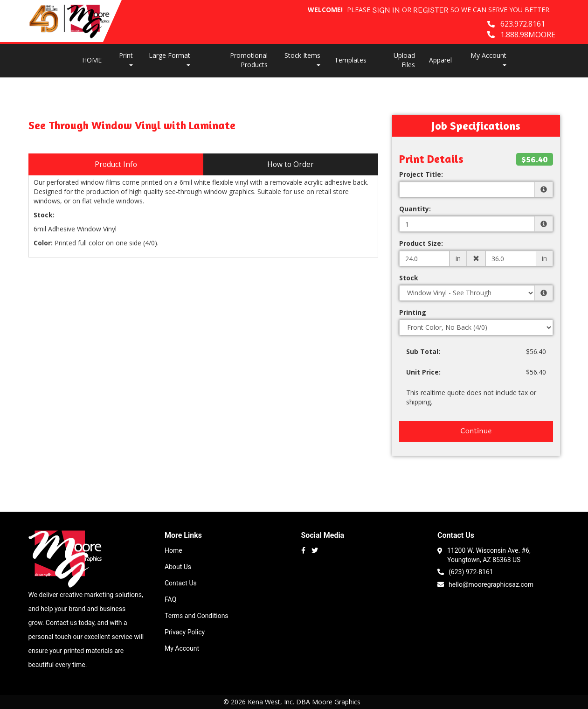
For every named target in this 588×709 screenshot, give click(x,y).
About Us (178, 567)
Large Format (169, 59)
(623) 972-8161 (465, 571)
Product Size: (421, 243)
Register (431, 10)
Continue (476, 431)
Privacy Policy (185, 632)
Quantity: (415, 209)
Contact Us (181, 583)
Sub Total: (423, 351)
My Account (182, 648)
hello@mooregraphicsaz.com (485, 584)
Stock (409, 278)
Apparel (440, 60)
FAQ (170, 599)
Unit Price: (423, 372)
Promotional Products (249, 60)
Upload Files (404, 60)
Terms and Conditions (197, 616)
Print (126, 59)
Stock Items (302, 59)
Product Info (116, 164)
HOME (92, 60)
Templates (350, 60)
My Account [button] (488, 59)
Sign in (386, 10)
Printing (413, 312)
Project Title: (421, 174)
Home (173, 550)
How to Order (291, 164)
